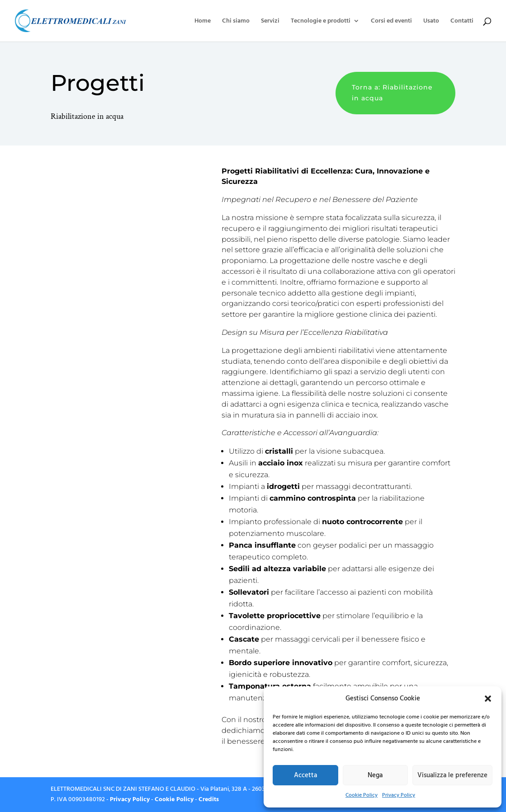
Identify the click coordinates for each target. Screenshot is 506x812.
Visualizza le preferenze (452, 775)
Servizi (270, 21)
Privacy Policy (399, 795)
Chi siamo (236, 21)
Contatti (462, 21)
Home (203, 21)
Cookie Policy (362, 795)
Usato (431, 21)
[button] (488, 699)
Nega (375, 775)
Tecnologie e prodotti (321, 21)
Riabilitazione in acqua (87, 116)
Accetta (305, 775)
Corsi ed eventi (391, 21)
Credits (209, 799)
